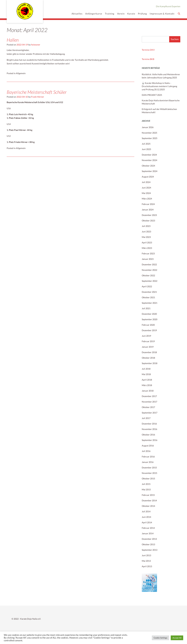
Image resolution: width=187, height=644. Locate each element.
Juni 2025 (146, 149)
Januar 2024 (148, 210)
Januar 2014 (148, 533)
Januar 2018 (148, 391)
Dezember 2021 (149, 292)
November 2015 (149, 473)
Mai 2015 (146, 489)
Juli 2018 (146, 369)
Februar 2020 (148, 325)
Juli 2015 (146, 484)
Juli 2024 (146, 182)
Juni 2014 (146, 517)
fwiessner (36, 45)
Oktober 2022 (148, 275)
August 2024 (148, 177)
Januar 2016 (148, 462)
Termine (146, 59)
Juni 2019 (146, 336)
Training (110, 14)
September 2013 (150, 550)
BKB (152, 59)
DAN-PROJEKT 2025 (152, 95)
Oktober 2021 (148, 297)
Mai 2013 (146, 561)
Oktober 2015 (148, 479)
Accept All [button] (177, 638)
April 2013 (147, 566)
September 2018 (150, 363)
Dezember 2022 (149, 264)
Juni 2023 (146, 232)
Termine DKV (148, 50)
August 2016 (148, 446)
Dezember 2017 (149, 396)
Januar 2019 (148, 347)
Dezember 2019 (149, 330)
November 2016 (149, 429)
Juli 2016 (146, 451)
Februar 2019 (148, 341)
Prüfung (142, 14)
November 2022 (149, 270)
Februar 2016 (148, 457)
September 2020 (150, 319)
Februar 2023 (148, 253)
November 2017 (149, 402)
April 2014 (147, 522)
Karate (131, 14)
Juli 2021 (146, 308)
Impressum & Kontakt (162, 14)
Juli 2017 (146, 418)
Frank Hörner (38, 97)
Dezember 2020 (149, 314)
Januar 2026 (148, 127)
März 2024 (147, 199)
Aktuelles (77, 14)
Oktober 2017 (148, 407)
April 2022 (147, 286)
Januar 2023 (148, 259)
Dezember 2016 (149, 424)
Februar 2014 (148, 528)
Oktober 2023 (148, 221)
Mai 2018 (146, 374)
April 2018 (147, 380)
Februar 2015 (148, 495)
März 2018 (147, 385)
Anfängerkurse (94, 14)
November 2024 (149, 160)
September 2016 (150, 440)
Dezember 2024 (149, 155)
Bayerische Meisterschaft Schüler (37, 92)
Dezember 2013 (149, 539)
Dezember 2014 (149, 500)
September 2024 (150, 171)
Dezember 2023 (149, 215)
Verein (121, 14)
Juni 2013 (146, 555)
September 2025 (150, 138)
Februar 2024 (148, 204)
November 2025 (149, 133)
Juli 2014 (146, 511)
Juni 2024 (146, 188)
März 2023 (147, 248)
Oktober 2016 (148, 435)
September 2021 (150, 303)
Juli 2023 (146, 226)
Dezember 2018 (149, 352)
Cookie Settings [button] (161, 638)
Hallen (13, 40)
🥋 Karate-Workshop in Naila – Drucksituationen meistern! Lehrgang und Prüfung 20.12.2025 (159, 86)
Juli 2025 (146, 144)
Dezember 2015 (149, 468)
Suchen (175, 39)
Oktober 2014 (148, 506)
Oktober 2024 (148, 166)
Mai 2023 (146, 237)
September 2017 (150, 413)
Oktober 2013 (148, 544)
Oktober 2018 (148, 358)
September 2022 (150, 281)
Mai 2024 (146, 193)
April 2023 (147, 242)
